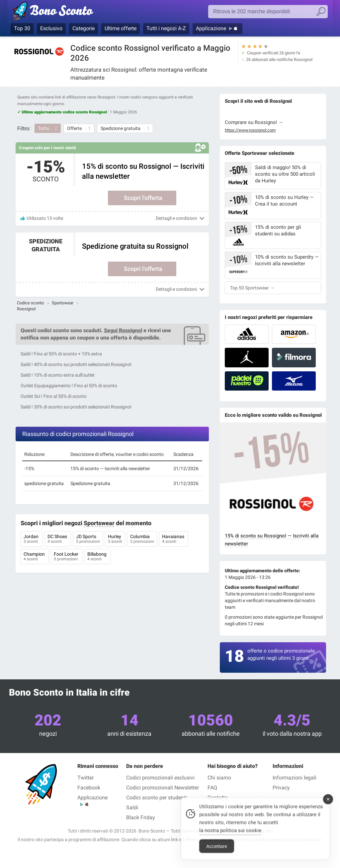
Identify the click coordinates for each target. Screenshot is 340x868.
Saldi (132, 807)
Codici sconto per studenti (157, 798)
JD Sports (88, 539)
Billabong (97, 557)
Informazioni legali (295, 778)
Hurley (115, 539)
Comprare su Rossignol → (254, 122)
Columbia (142, 539)
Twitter (85, 778)
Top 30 (22, 28)
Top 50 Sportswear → (252, 288)
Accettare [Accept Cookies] (217, 854)
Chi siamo (219, 778)
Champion (35, 557)
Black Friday (141, 817)
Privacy (281, 788)
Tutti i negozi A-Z (166, 28)
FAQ (212, 788)
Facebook (89, 788)
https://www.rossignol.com (250, 130)
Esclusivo (51, 28)
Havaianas (174, 539)
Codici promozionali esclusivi (160, 778)
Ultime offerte (121, 28)
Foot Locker (67, 557)
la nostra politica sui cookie (230, 838)
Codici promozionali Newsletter (163, 788)
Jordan (32, 539)
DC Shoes (58, 539)
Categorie (84, 28)
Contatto (218, 798)
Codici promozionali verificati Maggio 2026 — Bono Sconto (65, 12)
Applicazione (211, 28)
